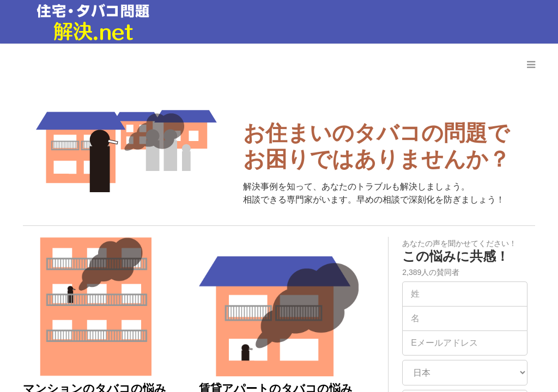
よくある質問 (478, 65)
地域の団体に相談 (393, 65)
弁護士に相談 (308, 65)
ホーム (183, 65)
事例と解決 (238, 65)
